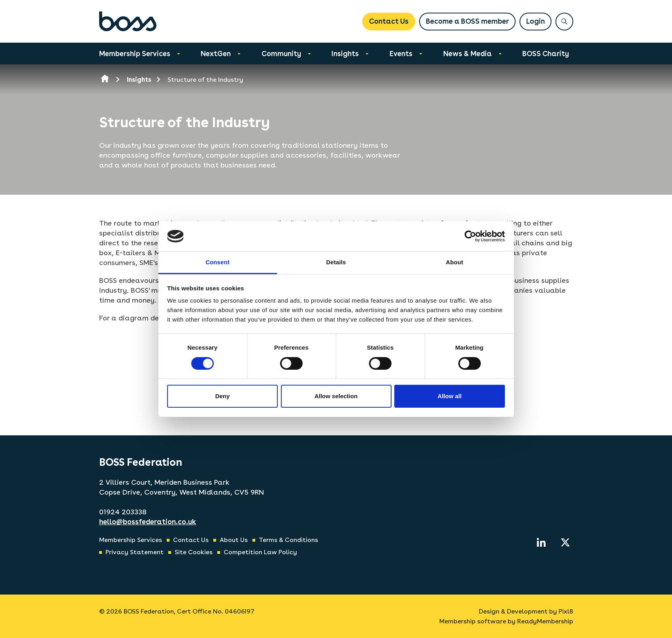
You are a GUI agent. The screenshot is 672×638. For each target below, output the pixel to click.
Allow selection (336, 396)
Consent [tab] (217, 262)
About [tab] (455, 262)
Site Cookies (194, 552)
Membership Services (135, 54)
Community (281, 54)
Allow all (450, 396)
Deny (223, 396)
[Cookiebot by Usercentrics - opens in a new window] (470, 236)
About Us (234, 540)
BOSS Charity (546, 54)
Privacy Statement (135, 552)
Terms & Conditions (288, 540)
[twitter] (565, 542)
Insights (345, 54)
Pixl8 (566, 611)
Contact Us (389, 21)
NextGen (216, 54)
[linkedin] (541, 542)
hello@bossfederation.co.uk (148, 522)
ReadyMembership (545, 621)
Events (401, 54)
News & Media (468, 54)
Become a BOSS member (467, 21)
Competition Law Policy (260, 552)
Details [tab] (336, 262)
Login (536, 21)
